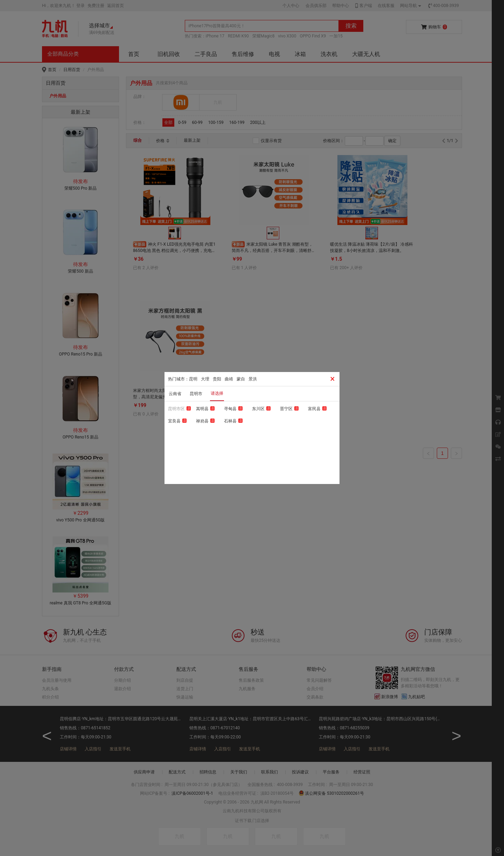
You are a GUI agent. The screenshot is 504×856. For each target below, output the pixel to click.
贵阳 (217, 379)
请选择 (217, 393)
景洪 (253, 379)
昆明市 (196, 394)
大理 (205, 379)
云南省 (175, 394)
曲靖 (229, 379)
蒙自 (241, 379)
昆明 (193, 379)
